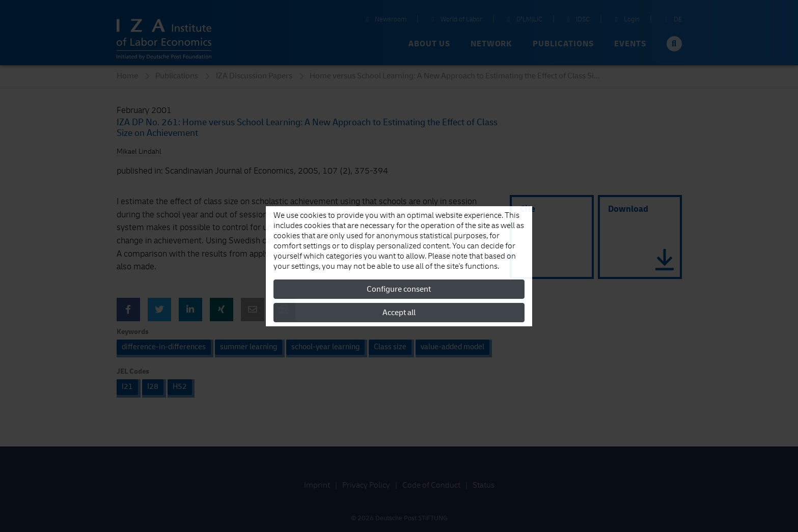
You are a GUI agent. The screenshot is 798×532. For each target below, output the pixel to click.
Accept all (399, 313)
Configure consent (399, 289)
